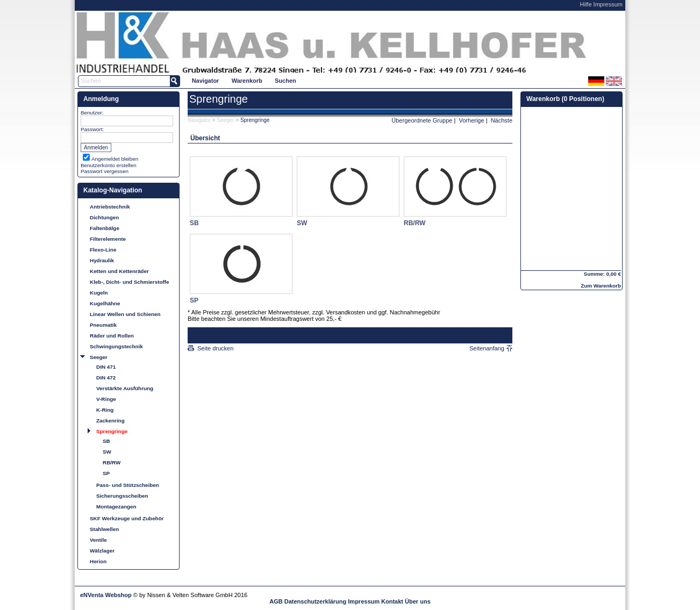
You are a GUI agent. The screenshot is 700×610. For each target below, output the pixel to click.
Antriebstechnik (110, 207)
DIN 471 (106, 367)
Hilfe (586, 4)
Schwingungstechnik (116, 346)
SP (106, 473)
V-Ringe (106, 399)
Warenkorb (247, 81)
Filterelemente (108, 239)
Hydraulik (102, 260)
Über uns (418, 601)
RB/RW (112, 462)
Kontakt (392, 601)
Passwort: (92, 129)
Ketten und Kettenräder (119, 271)
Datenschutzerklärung (316, 601)
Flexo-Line (103, 250)
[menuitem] (205, 80)
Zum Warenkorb (601, 286)
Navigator (206, 81)
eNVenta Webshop (106, 595)
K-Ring (105, 410)
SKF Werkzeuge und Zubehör (127, 518)
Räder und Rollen (112, 336)
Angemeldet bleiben (115, 159)
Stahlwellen (104, 529)
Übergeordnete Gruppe (422, 120)
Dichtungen (104, 217)
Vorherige (472, 120)
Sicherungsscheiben (122, 496)
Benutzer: (92, 113)
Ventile (98, 540)
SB (106, 441)
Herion (98, 561)
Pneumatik (103, 325)
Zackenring (110, 421)
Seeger (99, 357)
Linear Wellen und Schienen (125, 314)
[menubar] (244, 80)
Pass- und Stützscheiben (128, 485)
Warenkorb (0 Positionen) (565, 99)
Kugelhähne (105, 303)
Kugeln (99, 293)
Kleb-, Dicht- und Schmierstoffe (130, 282)
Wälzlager (102, 551)
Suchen (285, 81)
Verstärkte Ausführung (125, 388)
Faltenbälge (105, 228)
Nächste (502, 120)
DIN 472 (106, 378)
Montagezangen (116, 507)
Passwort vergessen (105, 171)
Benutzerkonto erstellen (109, 165)
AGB (276, 601)
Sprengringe (112, 431)
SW (107, 452)
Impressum (608, 4)
